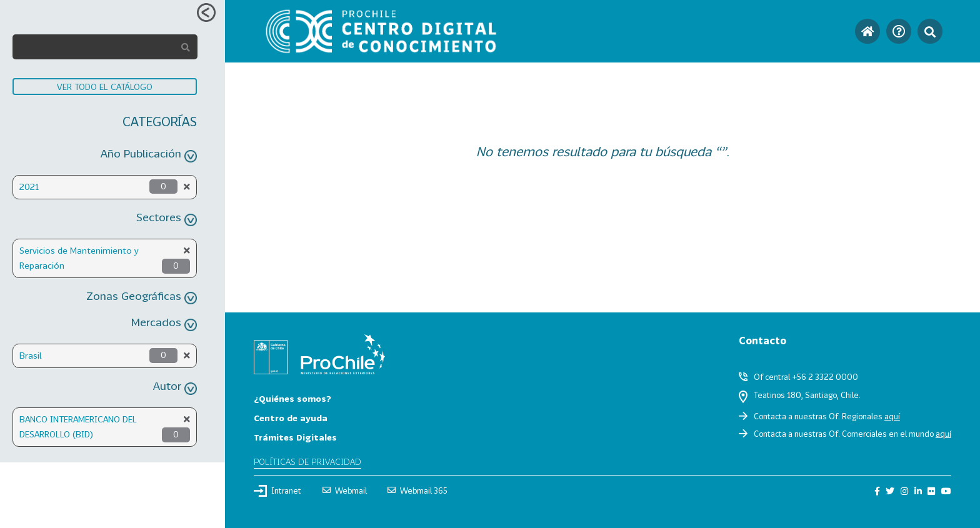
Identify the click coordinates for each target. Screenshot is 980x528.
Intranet (277, 491)
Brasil (31, 355)
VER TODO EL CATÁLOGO (105, 87)
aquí (892, 416)
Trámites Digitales (295, 437)
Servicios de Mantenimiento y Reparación (79, 258)
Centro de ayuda (291, 418)
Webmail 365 (417, 491)
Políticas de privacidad (307, 461)
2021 (29, 187)
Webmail (345, 491)
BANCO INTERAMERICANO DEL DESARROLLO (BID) (78, 426)
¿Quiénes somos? (292, 398)
